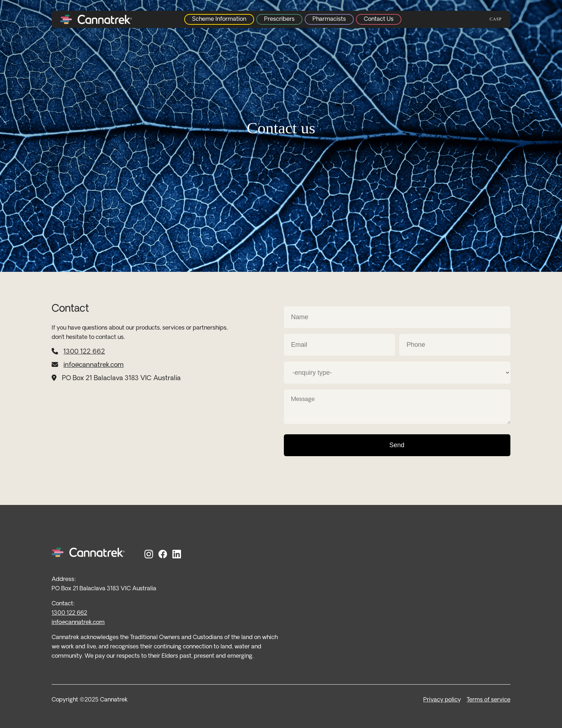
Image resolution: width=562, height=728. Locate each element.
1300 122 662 (84, 352)
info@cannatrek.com (94, 365)
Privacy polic (440, 700)
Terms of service (489, 700)
